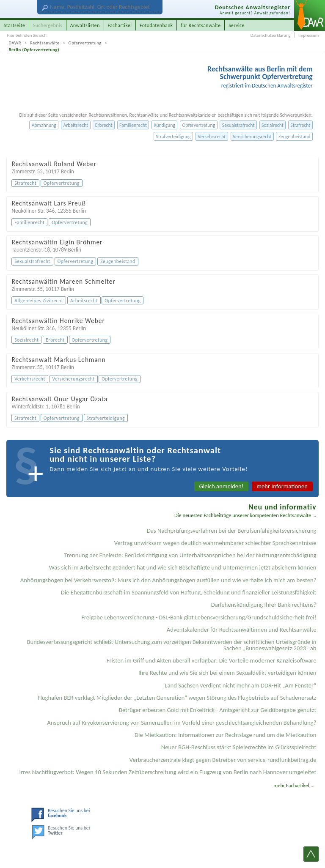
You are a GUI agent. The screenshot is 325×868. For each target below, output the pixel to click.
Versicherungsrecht (252, 137)
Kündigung (165, 125)
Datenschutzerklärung (271, 35)
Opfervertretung (85, 43)
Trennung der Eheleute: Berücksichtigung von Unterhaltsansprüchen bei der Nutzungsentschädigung (190, 555)
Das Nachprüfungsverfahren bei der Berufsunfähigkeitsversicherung (232, 531)
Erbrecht (104, 125)
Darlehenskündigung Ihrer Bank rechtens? (264, 605)
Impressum (308, 35)
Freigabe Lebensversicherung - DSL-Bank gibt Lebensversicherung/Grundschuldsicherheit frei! (199, 617)
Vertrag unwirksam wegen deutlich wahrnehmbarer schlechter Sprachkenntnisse (215, 543)
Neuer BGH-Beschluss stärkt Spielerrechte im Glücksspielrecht (239, 747)
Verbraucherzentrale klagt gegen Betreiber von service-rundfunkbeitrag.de (223, 760)
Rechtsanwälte (45, 43)
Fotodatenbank (156, 25)
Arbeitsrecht (76, 125)
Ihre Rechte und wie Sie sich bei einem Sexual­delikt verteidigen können (227, 673)
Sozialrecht (273, 125)
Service (237, 25)
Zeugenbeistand (295, 137)
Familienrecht (133, 125)
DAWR (15, 43)
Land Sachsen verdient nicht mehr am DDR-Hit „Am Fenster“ (240, 685)
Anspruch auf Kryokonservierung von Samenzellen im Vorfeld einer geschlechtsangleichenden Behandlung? (182, 723)
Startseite (15, 25)
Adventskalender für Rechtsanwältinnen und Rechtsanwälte (242, 630)
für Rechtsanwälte (201, 25)
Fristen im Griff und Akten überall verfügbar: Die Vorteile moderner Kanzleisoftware (212, 660)
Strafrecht (300, 125)
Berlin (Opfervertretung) (34, 50)
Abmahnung (44, 125)
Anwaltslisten (85, 25)
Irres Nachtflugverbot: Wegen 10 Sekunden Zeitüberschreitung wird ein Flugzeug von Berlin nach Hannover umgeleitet (168, 772)
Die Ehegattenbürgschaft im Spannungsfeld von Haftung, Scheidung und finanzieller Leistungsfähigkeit (189, 592)
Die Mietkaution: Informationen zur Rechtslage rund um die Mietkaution (225, 735)
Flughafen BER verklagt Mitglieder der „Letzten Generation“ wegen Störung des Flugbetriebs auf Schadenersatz (177, 698)
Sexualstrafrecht (238, 125)
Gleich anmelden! (222, 486)
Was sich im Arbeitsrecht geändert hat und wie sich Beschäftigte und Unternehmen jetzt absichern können (183, 567)
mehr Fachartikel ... (294, 785)
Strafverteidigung (174, 137)
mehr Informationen (282, 486)
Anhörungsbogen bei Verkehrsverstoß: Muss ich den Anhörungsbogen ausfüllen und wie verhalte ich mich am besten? (168, 580)
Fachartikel (120, 25)
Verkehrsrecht (212, 137)
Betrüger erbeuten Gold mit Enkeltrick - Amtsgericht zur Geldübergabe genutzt (218, 710)
